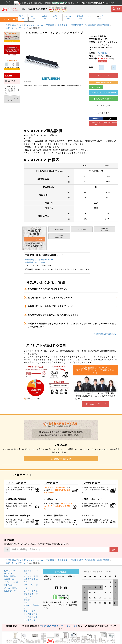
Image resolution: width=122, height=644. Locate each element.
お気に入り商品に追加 (104, 99)
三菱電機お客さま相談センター (39, 260)
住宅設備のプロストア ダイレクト (59, 626)
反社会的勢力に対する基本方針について (31, 594)
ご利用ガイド (56, 17)
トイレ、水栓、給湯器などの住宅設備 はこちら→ (61, 3)
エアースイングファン (16, 28)
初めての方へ (34, 17)
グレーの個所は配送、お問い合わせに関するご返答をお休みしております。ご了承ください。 (100, 572)
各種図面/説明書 (110, 122)
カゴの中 (100, 17)
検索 (117, 9)
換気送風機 (63, 25)
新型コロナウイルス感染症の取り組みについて (31, 614)
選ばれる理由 (23, 17)
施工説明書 (82, 229)
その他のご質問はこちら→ (106, 334)
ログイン (90, 17)
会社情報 (28, 600)
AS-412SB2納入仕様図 (105, 229)
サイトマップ (30, 620)
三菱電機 (50, 25)
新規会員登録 (80, 17)
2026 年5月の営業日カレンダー (97, 572)
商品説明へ (96, 122)
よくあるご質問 (68, 17)
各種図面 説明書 (35, 238)
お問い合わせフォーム (95, 404)
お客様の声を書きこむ (61, 459)
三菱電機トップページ (35, 262)
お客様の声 (45, 17)
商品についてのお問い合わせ (104, 93)
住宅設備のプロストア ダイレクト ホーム (24, 25)
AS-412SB (102, 53)
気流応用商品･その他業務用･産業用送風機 (91, 25)
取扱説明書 (59, 229)
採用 (26, 603)
